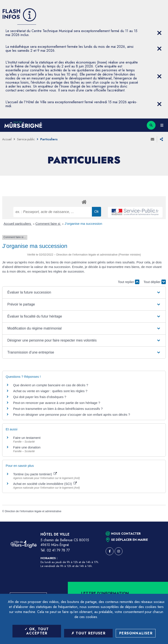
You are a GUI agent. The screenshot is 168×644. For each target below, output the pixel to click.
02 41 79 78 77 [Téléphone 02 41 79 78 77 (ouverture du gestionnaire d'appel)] (58, 550)
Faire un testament (27, 438)
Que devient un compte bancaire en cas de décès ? (51, 385)
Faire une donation (27, 447)
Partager (161, 139)
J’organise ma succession (83, 224)
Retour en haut (157, 522)
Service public (26, 139)
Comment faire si (48, 224)
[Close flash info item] (159, 33)
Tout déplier (155, 282)
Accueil (7, 139)
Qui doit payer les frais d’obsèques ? (40, 397)
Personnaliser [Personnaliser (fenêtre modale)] (136, 633)
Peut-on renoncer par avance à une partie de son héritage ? (57, 403)
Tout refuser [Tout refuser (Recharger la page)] (88, 633)
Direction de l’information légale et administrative (33, 511)
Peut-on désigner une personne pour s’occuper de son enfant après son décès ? (72, 415)
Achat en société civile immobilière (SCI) (45, 484)
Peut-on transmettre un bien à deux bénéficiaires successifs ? (58, 409)
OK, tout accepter (37, 631)
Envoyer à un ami (152, 139)
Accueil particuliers (18, 224)
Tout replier (129, 282)
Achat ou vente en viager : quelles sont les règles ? (50, 391)
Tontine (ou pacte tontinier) (35, 474)
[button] (84, 292)
